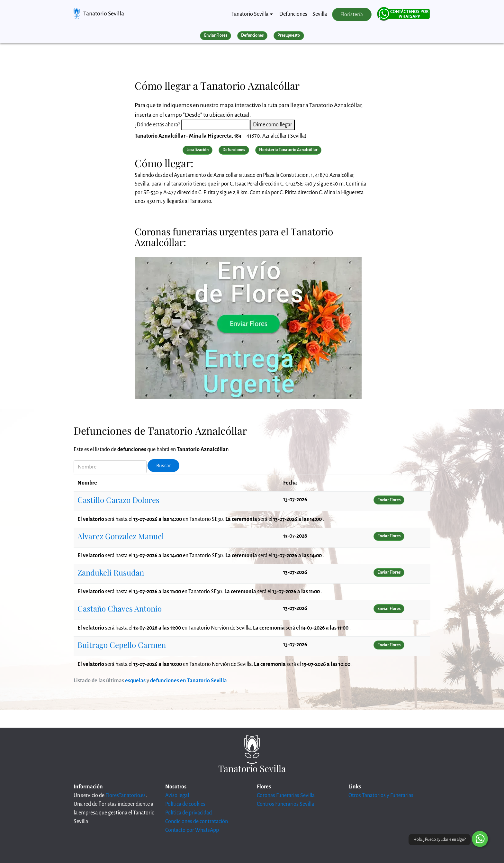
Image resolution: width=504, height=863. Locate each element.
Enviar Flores (216, 35)
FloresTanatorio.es (126, 795)
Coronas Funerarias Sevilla (286, 795)
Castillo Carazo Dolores (118, 500)
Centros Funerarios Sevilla (285, 804)
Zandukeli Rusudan (111, 572)
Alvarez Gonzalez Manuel (121, 536)
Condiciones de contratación (197, 822)
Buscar (164, 466)
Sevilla (320, 14)
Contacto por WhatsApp (192, 830)
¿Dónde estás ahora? (157, 125)
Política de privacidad (189, 813)
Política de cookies (185, 804)
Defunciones (293, 14)
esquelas (135, 681)
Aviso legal (177, 795)
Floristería (352, 14)
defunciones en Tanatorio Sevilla (189, 681)
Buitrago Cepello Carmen (122, 645)
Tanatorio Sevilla (104, 14)
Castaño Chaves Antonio (120, 608)
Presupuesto (289, 35)
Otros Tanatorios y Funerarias (381, 795)
